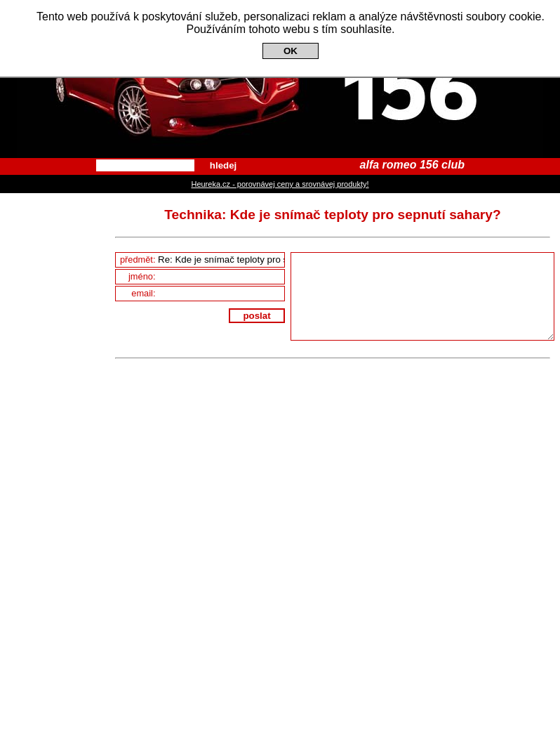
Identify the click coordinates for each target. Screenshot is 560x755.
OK (291, 51)
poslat (256, 316)
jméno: (206, 276)
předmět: (202, 260)
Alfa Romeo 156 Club (280, 79)
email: (208, 293)
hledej (224, 165)
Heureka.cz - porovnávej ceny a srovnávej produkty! (280, 184)
